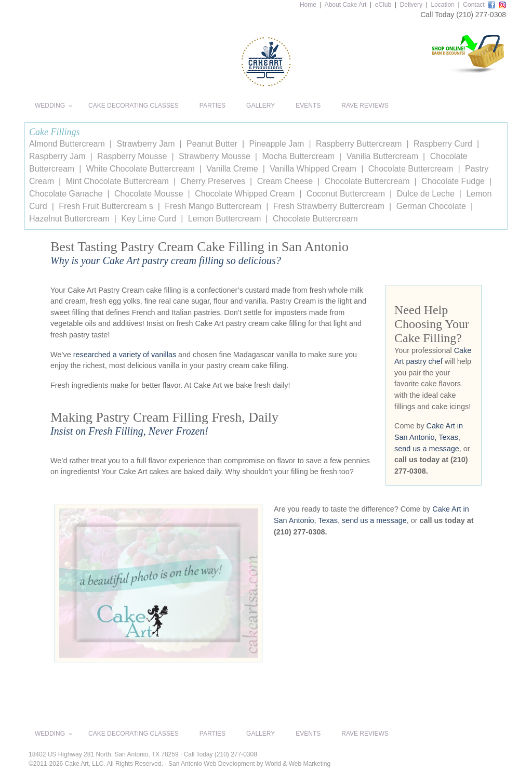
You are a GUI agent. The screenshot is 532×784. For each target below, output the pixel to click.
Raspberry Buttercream (359, 144)
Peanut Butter (212, 144)
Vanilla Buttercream (382, 156)
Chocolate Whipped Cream (245, 194)
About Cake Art (346, 5)
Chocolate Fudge (453, 181)
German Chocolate (431, 206)
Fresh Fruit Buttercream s (106, 206)
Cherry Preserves (213, 181)
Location (442, 5)
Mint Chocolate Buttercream (117, 181)
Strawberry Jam (145, 144)
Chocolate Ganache (66, 194)
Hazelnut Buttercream (69, 219)
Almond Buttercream (67, 144)
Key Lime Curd (149, 219)
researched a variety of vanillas (125, 355)
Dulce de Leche (426, 194)
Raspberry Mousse (132, 156)
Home (308, 5)
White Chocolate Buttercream (141, 169)
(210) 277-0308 (481, 15)
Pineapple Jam (277, 144)
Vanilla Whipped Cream (313, 169)
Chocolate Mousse (149, 194)
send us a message (427, 449)
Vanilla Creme (232, 169)
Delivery (411, 5)
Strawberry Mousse (215, 156)
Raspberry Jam (57, 156)
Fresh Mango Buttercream (213, 206)
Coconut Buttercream (346, 194)
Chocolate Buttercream (411, 169)
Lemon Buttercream (225, 219)
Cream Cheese (285, 181)
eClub (383, 5)
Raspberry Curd (443, 144)
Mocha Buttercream (298, 156)
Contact (474, 5)
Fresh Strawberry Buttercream (329, 206)
